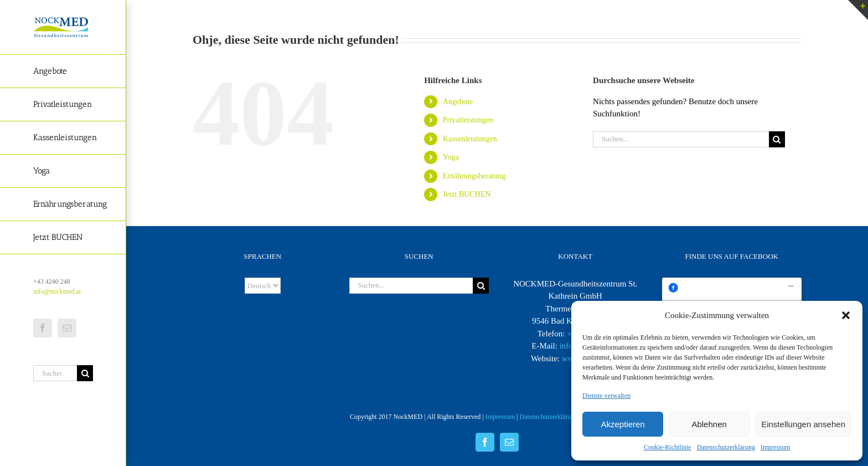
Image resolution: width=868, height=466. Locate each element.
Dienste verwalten (606, 396)
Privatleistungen (468, 120)
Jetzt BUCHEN (467, 194)
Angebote (458, 102)
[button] (846, 315)
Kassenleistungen (470, 139)
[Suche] (85, 373)
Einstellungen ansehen (803, 424)
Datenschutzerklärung (726, 447)
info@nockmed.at (57, 291)
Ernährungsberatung (474, 176)
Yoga (451, 157)
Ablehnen (709, 424)
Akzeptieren (622, 424)
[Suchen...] (55, 373)
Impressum (775, 447)
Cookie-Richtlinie (668, 447)
